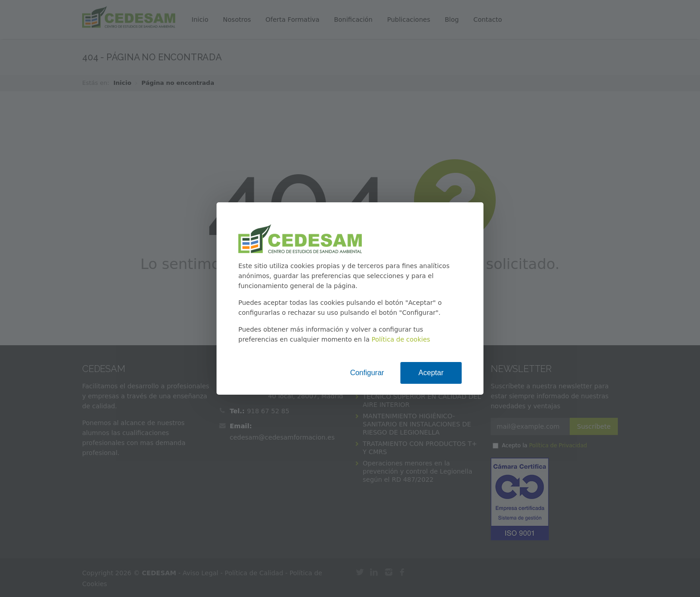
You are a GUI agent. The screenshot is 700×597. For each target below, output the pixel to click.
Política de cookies (401, 339)
